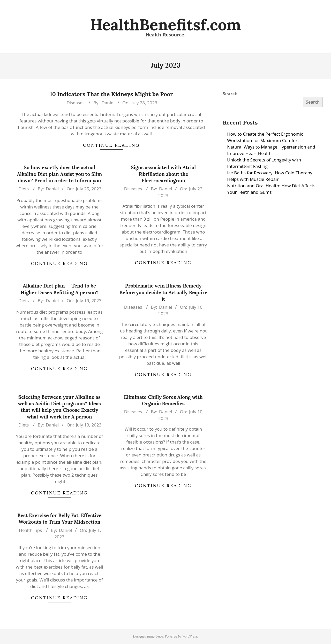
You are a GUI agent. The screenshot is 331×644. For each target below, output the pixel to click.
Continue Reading (111, 145)
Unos (159, 636)
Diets (24, 189)
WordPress (190, 636)
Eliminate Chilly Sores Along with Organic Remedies (163, 400)
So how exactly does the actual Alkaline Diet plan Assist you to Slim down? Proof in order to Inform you (59, 174)
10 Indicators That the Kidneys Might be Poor (111, 94)
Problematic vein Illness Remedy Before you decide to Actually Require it (163, 292)
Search (230, 94)
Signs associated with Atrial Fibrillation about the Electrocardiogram (163, 174)
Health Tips (30, 530)
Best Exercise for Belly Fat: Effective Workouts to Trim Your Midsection (59, 519)
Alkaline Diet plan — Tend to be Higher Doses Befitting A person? (59, 289)
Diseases (75, 103)
